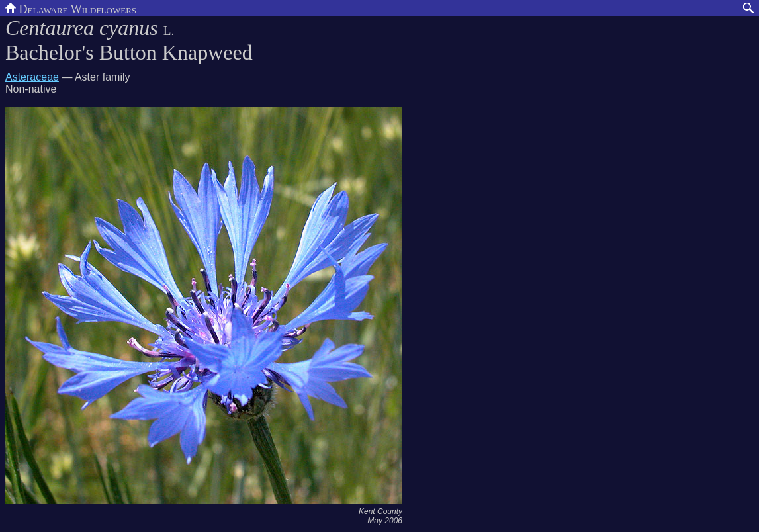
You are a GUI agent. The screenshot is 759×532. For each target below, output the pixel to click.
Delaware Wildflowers (71, 8)
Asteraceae (32, 77)
